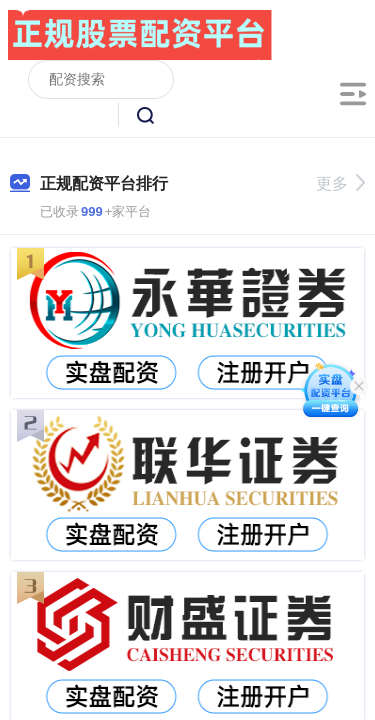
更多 (340, 183)
